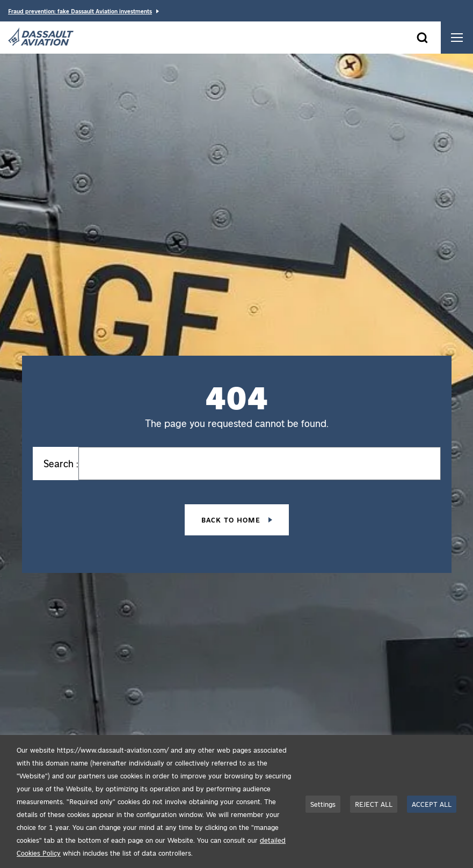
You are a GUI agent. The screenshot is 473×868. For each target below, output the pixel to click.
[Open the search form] (422, 38)
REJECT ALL (374, 804)
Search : (61, 464)
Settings (323, 804)
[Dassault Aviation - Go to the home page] (41, 38)
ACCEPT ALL (432, 804)
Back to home (232, 520)
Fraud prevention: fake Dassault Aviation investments (80, 11)
